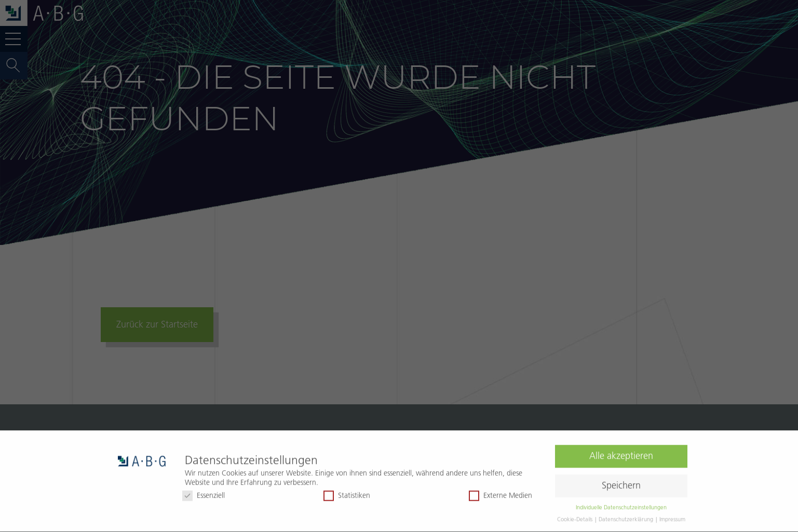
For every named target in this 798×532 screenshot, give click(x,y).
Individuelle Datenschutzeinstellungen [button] (621, 504)
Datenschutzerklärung (627, 516)
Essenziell (204, 493)
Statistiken (347, 493)
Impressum (672, 516)
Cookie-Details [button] (576, 516)
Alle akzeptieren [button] (621, 453)
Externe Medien (501, 493)
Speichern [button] (621, 483)
